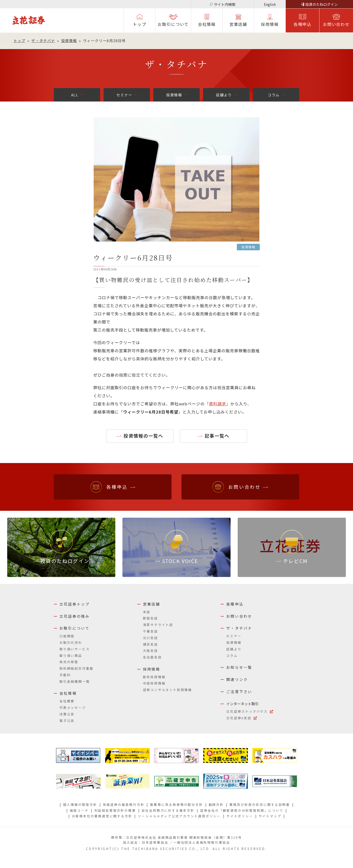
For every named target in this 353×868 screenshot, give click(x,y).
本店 (147, 612)
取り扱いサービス (75, 649)
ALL (75, 95)
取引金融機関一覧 (75, 681)
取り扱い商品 (71, 656)
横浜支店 (150, 644)
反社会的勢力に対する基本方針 (168, 810)
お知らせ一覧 (239, 667)
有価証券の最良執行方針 (124, 805)
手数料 (65, 675)
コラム (274, 95)
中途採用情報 (154, 683)
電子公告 (67, 721)
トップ (139, 24)
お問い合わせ (336, 24)
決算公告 (67, 714)
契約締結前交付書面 (76, 668)
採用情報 (152, 669)
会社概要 (67, 701)
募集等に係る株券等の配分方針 (176, 805)
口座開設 (67, 636)
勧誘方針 (216, 805)
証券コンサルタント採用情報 (167, 690)
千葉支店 (150, 631)
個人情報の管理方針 (80, 805)
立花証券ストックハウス (247, 711)
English (270, 4)
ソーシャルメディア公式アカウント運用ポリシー (179, 816)
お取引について (173, 24)
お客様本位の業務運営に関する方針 (102, 816)
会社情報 (207, 24)
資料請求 (217, 404)
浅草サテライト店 (158, 625)
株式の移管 (69, 662)
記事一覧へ (217, 436)
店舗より (224, 95)
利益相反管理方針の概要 (115, 810)
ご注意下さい (239, 692)
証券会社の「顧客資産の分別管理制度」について (242, 810)
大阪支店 (150, 651)
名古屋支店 (152, 657)
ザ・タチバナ (43, 41)
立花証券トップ (75, 604)
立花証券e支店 (239, 718)
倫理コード (79, 810)
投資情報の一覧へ (143, 436)
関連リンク (237, 679)
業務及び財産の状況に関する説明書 (260, 805)
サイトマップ (270, 816)
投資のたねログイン (321, 4)
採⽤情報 (270, 24)
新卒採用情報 (154, 677)
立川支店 (150, 638)
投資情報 (69, 41)
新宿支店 (150, 618)
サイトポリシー (240, 816)
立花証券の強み (75, 616)
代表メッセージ (73, 708)
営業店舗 (238, 24)
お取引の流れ (71, 642)
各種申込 (302, 24)
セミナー (124, 95)
